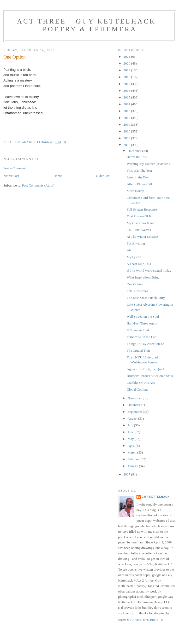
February (134, 459)
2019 (127, 70)
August (133, 418)
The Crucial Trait (138, 350)
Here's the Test (136, 157)
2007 (127, 474)
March (132, 452)
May (131, 439)
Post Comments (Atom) (38, 185)
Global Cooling (137, 389)
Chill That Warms (139, 230)
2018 (127, 77)
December (135, 151)
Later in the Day (138, 177)
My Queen (134, 257)
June (131, 432)
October (133, 405)
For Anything (136, 243)
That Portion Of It (139, 216)
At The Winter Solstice (142, 237)
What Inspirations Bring (143, 277)
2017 (127, 84)
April (132, 446)
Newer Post (11, 176)
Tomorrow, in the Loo (141, 337)
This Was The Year (139, 170)
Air (129, 250)
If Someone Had (138, 330)
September (135, 412)
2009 (127, 138)
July (131, 425)
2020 (127, 63)
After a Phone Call (139, 184)
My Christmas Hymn (141, 223)
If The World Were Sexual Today (149, 271)
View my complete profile (141, 620)
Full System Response (142, 209)
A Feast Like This (139, 264)
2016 (127, 91)
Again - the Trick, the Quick (146, 369)
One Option (135, 284)
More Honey (135, 191)
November (135, 398)
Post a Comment (15, 168)
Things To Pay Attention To (145, 344)
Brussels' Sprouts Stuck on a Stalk (150, 376)
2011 (127, 124)
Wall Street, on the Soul (143, 317)
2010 (127, 131)
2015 (127, 97)
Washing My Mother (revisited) (148, 164)
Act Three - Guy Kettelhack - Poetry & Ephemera (90, 25)
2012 (127, 118)
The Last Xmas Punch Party (146, 298)
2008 (127, 145)
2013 (127, 111)
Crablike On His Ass (141, 383)
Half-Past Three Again (142, 323)
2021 (127, 57)
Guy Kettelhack (156, 497)
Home (58, 176)
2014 (127, 104)
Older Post (103, 176)
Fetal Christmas (137, 291)
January (133, 466)
